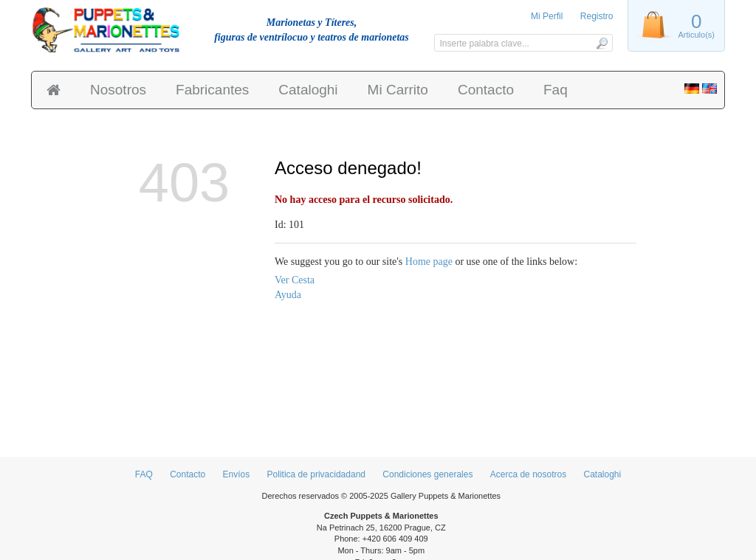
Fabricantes (212, 90)
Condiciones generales (427, 474)
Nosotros (118, 90)
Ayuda (288, 295)
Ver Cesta (295, 280)
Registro (597, 16)
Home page (429, 262)
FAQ (144, 474)
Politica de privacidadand (316, 474)
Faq (556, 90)
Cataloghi (308, 90)
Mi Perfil (547, 16)
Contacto (486, 90)
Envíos (237, 474)
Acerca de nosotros (528, 474)
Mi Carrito (398, 90)
